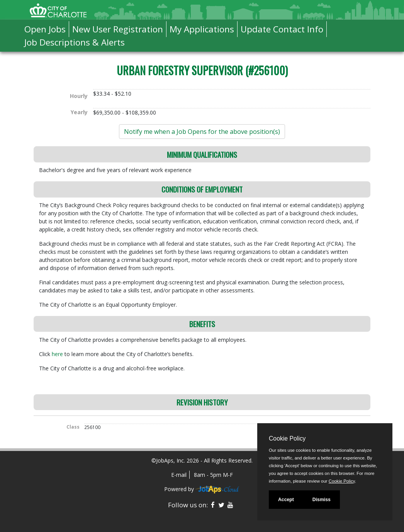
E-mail (179, 475)
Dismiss (322, 500)
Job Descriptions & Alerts (75, 42)
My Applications (202, 29)
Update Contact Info (282, 29)
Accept (286, 500)
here (58, 354)
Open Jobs (45, 29)
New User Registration (118, 29)
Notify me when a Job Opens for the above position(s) (202, 132)
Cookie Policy (287, 438)
